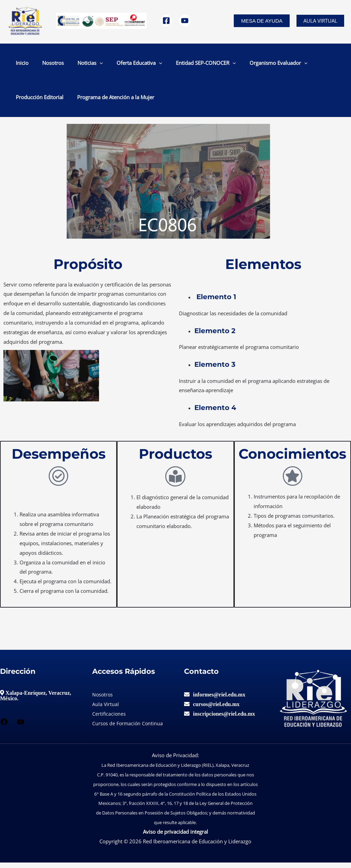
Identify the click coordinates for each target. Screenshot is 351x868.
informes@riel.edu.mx (219, 700)
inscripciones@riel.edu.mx (224, 719)
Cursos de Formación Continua (129, 729)
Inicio (17, 64)
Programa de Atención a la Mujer (49, 101)
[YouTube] (185, 21)
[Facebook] (166, 21)
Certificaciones (109, 719)
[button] (262, 21)
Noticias (63, 64)
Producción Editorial (274, 64)
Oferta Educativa (101, 64)
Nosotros (37, 64)
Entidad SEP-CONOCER (156, 64)
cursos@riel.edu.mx (216, 709)
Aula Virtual (320, 21)
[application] (72, 64)
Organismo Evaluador (218, 64)
